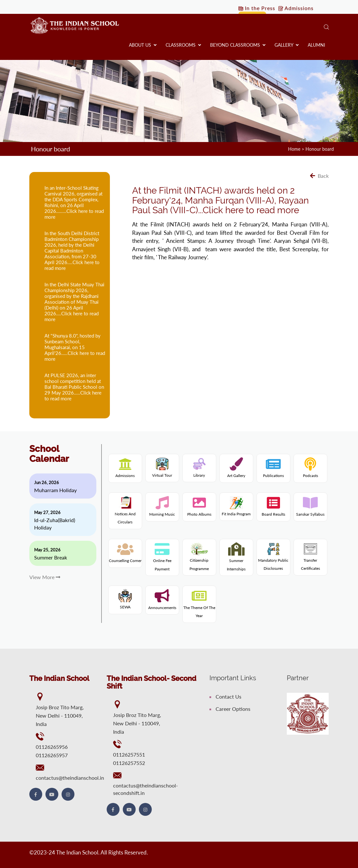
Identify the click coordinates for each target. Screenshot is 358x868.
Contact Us (225, 696)
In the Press (257, 8)
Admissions (296, 8)
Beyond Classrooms (238, 45)
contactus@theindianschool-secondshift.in (145, 789)
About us (143, 45)
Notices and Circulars (125, 512)
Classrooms (183, 45)
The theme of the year (199, 607)
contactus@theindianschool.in (70, 778)
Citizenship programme (199, 559)
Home (294, 149)
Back (319, 176)
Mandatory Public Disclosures (273, 558)
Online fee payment (162, 561)
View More (45, 577)
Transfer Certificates (310, 558)
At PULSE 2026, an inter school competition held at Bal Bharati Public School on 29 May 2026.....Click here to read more (74, 387)
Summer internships (236, 561)
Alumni (316, 45)
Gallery (287, 45)
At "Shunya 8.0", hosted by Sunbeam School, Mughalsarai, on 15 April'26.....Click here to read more (75, 347)
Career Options (230, 709)
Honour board (320, 149)
